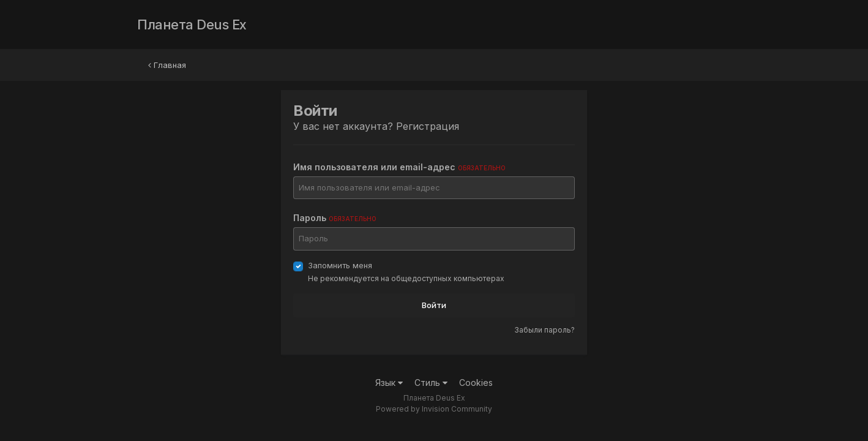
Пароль (335, 218)
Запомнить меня (340, 265)
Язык (389, 383)
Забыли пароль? (544, 330)
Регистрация (428, 126)
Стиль (431, 383)
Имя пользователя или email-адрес (399, 167)
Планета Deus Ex (192, 24)
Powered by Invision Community (434, 409)
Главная (167, 65)
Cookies (476, 383)
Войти (434, 305)
